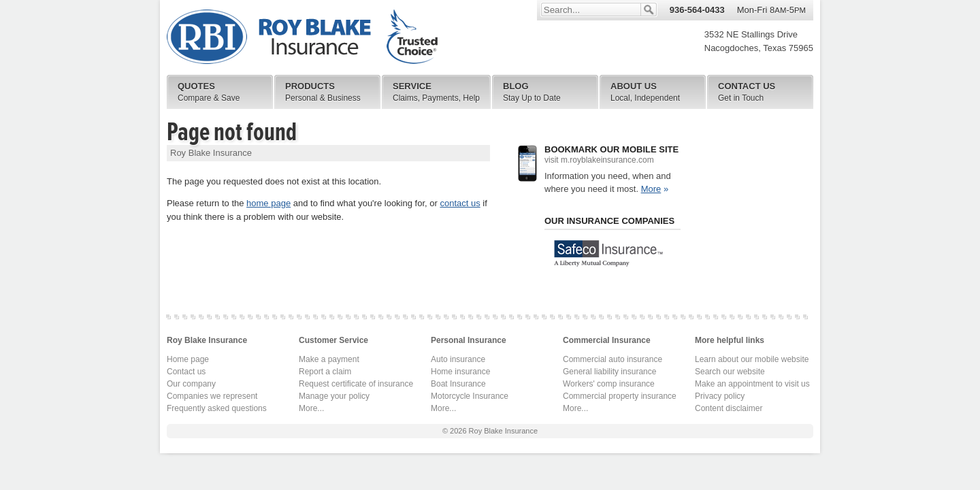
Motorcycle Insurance (470, 396)
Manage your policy (334, 396)
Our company (191, 384)
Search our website (730, 372)
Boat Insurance (458, 384)
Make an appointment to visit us (752, 384)
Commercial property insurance (620, 396)
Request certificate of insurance (356, 384)
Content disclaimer (729, 408)
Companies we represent (212, 396)
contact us (460, 203)
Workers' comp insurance (609, 384)
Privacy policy (720, 396)
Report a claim (325, 372)
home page (268, 203)
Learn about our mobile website (752, 359)
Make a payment (329, 359)
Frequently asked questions (217, 408)
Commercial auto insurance (612, 359)
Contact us (186, 372)
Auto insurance (458, 359)
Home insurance (460, 372)
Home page (188, 359)
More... (311, 408)
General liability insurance (609, 372)
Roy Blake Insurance (302, 37)
